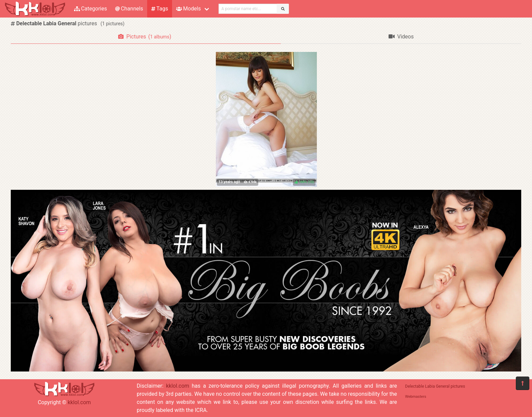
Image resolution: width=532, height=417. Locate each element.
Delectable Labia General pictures (435, 386)
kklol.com (79, 402)
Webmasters (416, 397)
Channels (129, 9)
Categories (91, 9)
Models (188, 9)
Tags (160, 9)
